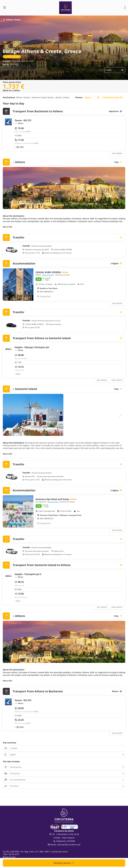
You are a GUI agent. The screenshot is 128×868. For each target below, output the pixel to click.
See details (117, 153)
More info (7, 227)
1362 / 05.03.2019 (11, 854)
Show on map (48, 275)
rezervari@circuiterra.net (69, 845)
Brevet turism (9, 857)
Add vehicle (117, 380)
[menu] (125, 8)
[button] (30, 284)
